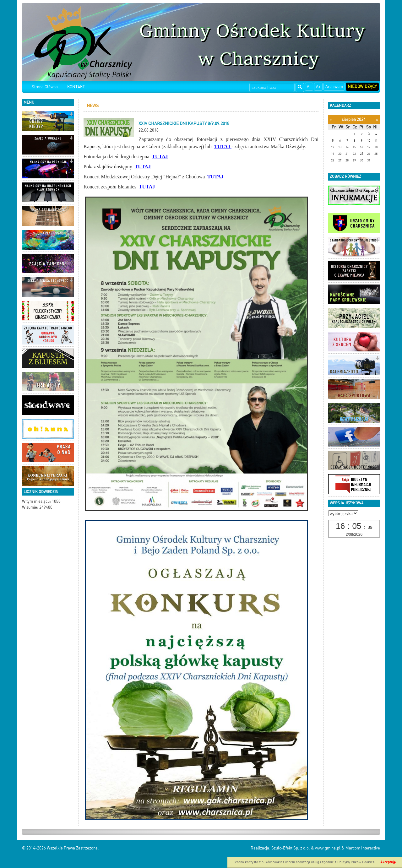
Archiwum (334, 87)
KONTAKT (76, 87)
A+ (318, 87)
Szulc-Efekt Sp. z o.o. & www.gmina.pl (306, 848)
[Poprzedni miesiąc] (331, 120)
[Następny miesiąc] (377, 120)
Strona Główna (45, 87)
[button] (71, 114)
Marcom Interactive (363, 848)
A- (309, 87)
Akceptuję (388, 862)
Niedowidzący (362, 87)
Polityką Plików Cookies (356, 862)
